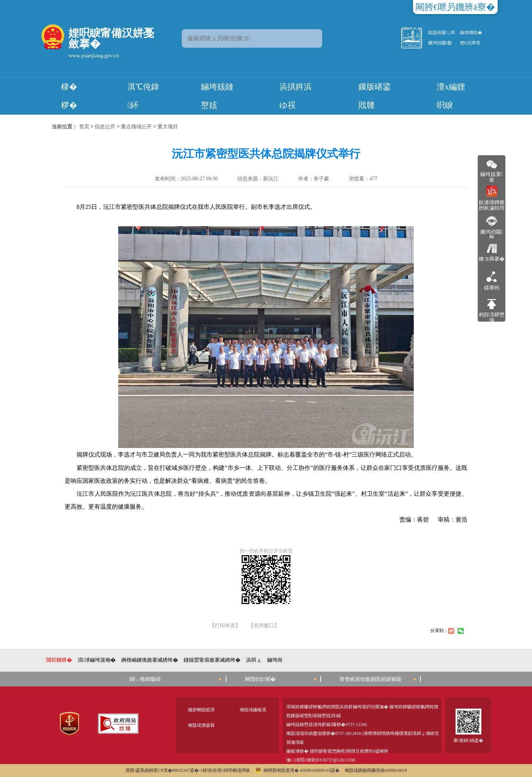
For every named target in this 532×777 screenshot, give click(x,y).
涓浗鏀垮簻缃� (97, 660)
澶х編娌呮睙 (451, 96)
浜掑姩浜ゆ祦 (296, 96)
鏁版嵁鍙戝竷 (375, 96)
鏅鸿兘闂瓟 (440, 43)
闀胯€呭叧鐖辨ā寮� (455, 7)
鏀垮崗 (275, 660)
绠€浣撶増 (470, 43)
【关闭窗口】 (264, 626)
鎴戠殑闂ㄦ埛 (441, 33)
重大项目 (168, 127)
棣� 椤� (69, 96)
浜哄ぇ (254, 660)
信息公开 (105, 127)
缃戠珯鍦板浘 (253, 710)
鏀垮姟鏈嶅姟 (217, 96)
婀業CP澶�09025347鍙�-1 (176, 770)
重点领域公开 (136, 127)
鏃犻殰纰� (471, 33)
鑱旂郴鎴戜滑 (201, 710)
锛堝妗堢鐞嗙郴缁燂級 (226, 770)
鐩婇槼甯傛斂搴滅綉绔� (212, 660)
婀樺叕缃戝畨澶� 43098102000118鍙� (298, 770)
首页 (84, 127)
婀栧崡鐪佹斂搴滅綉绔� (150, 660)
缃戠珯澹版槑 (201, 725)
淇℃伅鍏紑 (143, 96)
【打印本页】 (225, 626)
